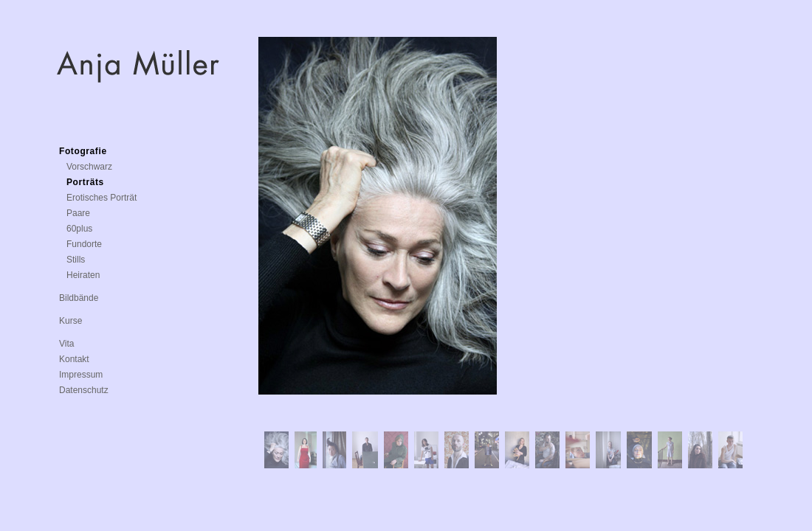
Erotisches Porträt (101, 198)
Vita (66, 344)
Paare (78, 213)
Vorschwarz (89, 167)
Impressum (81, 375)
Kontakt (74, 359)
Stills (76, 260)
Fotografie (83, 151)
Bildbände (79, 298)
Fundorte (84, 244)
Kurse (70, 321)
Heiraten (83, 275)
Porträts (85, 182)
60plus (79, 229)
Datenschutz (84, 390)
